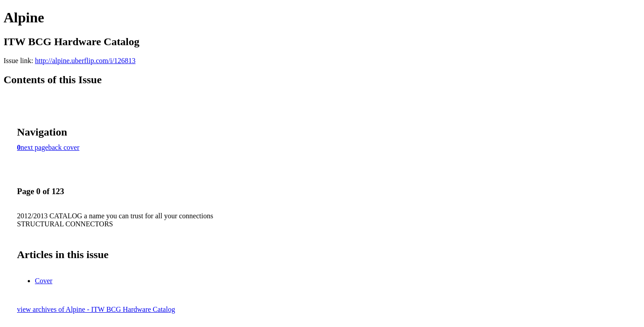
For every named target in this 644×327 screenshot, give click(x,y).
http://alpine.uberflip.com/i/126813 (85, 61)
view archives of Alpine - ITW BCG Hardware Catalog (96, 309)
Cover (44, 281)
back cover (64, 147)
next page (34, 147)
